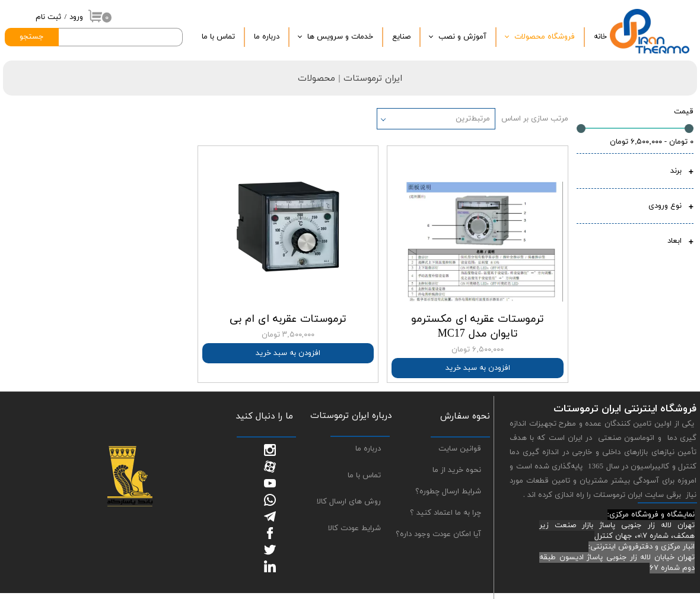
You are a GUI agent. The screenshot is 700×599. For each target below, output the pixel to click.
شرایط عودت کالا (354, 528)
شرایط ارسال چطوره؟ (448, 492)
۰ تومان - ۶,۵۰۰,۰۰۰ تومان (652, 142)
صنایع (401, 37)
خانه (600, 37)
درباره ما (368, 449)
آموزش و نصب (462, 37)
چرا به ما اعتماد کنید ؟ (446, 513)
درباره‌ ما (267, 37)
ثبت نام (48, 17)
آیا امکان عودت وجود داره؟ (438, 534)
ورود (76, 17)
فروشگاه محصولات (545, 37)
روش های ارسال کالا (349, 502)
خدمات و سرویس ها (340, 37)
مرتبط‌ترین (473, 119)
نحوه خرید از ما (457, 470)
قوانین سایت (460, 449)
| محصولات (320, 79)
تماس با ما (218, 37)
